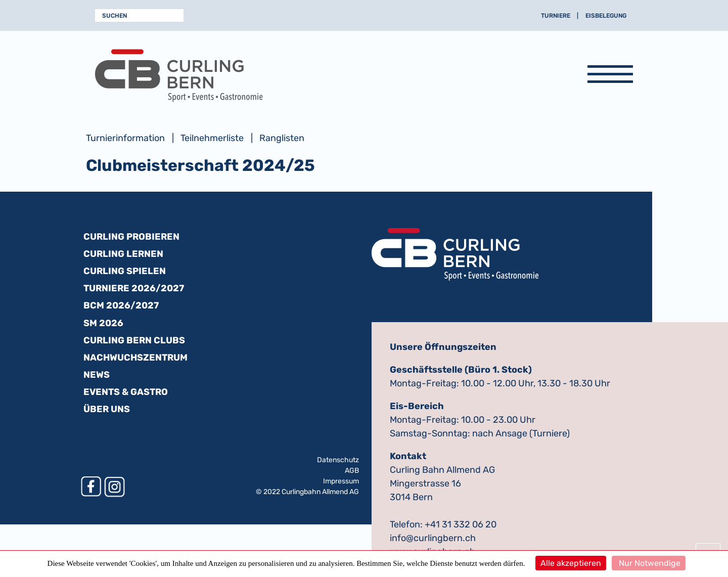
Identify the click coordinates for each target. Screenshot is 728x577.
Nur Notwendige (649, 563)
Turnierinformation (125, 138)
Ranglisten (282, 138)
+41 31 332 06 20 (461, 524)
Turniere (556, 16)
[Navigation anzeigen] (610, 76)
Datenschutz (338, 460)
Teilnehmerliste (212, 138)
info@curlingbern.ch (433, 538)
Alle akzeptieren (571, 563)
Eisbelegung (606, 16)
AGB (352, 471)
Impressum (341, 481)
